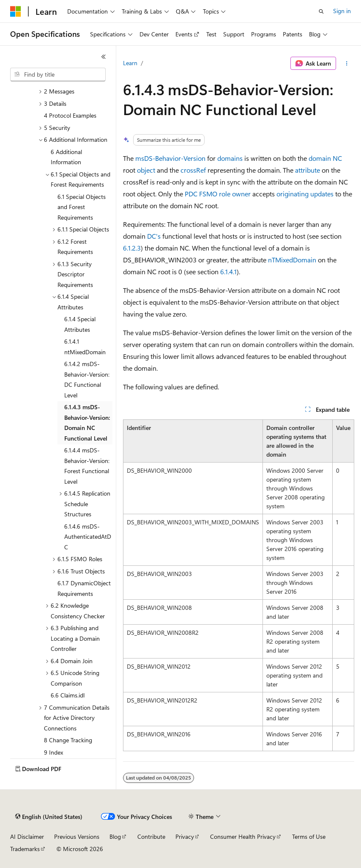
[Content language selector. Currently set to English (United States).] (49, 817)
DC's (154, 236)
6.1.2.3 (132, 248)
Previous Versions (77, 836)
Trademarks (25, 849)
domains (230, 158)
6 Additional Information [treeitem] (66, 157)
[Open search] (321, 11)
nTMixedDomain (292, 260)
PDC (191, 194)
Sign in (342, 11)
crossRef (193, 170)
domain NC (325, 158)
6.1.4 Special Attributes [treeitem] (80, 324)
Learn (130, 63)
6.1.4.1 (228, 271)
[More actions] (347, 63)
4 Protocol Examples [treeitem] (70, 115)
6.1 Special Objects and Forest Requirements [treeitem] (82, 207)
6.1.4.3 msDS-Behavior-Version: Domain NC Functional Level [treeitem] (87, 423)
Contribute (151, 836)
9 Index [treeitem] (53, 752)
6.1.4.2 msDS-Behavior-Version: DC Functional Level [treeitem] (87, 379)
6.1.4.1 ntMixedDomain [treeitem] (85, 347)
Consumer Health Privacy (243, 836)
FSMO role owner (225, 194)
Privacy (185, 836)
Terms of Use (309, 836)
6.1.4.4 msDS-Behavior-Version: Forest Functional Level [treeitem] (87, 466)
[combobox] (58, 74)
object (146, 170)
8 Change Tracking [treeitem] (68, 740)
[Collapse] (104, 57)
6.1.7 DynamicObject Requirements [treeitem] (84, 588)
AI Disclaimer (27, 836)
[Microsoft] (16, 11)
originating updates (305, 194)
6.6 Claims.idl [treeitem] (68, 695)
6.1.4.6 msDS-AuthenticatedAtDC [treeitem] (88, 537)
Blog (115, 836)
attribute (308, 170)
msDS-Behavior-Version (170, 158)
